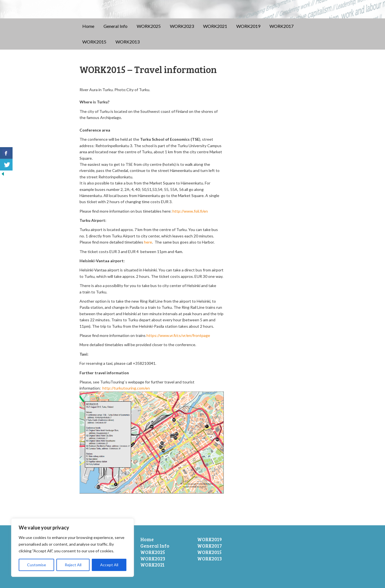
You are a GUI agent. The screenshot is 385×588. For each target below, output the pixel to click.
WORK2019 (248, 26)
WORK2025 (149, 26)
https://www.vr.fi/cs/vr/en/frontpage (178, 335)
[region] (73, 548)
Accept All (109, 565)
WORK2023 (182, 26)
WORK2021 (215, 26)
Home (88, 26)
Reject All (73, 565)
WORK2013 (127, 42)
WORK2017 (281, 26)
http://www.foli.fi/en (190, 211)
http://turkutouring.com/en (126, 388)
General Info (116, 26)
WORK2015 (94, 42)
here (148, 242)
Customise (37, 565)
